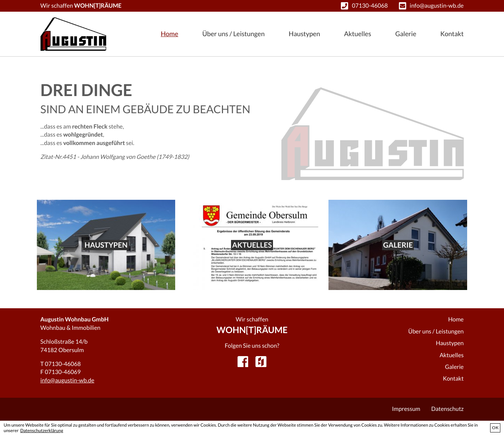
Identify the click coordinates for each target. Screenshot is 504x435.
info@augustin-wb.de (437, 6)
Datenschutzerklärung (42, 430)
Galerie (406, 34)
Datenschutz (448, 409)
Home (170, 34)
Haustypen (304, 34)
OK (495, 428)
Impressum (406, 409)
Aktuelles (358, 34)
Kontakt (452, 34)
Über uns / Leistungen (233, 34)
